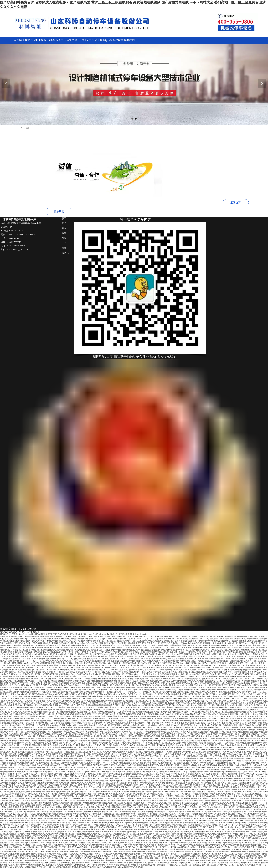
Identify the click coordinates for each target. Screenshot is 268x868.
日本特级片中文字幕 (53, 640)
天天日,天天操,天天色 (135, 822)
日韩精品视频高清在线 (123, 654)
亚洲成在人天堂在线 (236, 760)
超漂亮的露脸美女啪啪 (65, 785)
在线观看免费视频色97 (18, 640)
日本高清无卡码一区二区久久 (160, 654)
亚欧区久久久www (20, 847)
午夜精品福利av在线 (27, 804)
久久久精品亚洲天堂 (189, 727)
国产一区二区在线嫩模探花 (214, 705)
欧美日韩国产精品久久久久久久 (177, 667)
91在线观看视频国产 (147, 765)
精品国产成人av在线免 (16, 722)
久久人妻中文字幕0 (171, 773)
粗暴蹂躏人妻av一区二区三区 (38, 847)
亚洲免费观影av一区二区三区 (130, 640)
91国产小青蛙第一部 (27, 685)
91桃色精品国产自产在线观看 (45, 645)
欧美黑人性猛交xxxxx (115, 824)
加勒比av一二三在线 (76, 809)
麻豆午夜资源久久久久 (23, 858)
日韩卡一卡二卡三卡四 (147, 636)
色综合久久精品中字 (113, 671)
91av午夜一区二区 (197, 811)
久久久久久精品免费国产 (129, 738)
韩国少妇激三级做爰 (111, 676)
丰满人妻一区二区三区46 (114, 658)
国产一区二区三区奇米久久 (57, 771)
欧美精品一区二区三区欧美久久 (232, 800)
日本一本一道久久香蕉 (250, 700)
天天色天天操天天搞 (221, 809)
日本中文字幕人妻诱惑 (128, 816)
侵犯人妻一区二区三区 (206, 694)
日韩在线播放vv (165, 669)
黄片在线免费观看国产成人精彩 (21, 789)
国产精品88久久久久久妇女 (196, 656)
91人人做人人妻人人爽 (16, 813)
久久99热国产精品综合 (206, 816)
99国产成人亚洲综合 (175, 802)
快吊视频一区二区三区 (249, 831)
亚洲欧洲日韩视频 (128, 643)
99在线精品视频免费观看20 (76, 680)
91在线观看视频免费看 (200, 729)
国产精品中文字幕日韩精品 (41, 711)
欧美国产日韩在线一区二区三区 (16, 649)
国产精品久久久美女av (33, 687)
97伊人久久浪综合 (7, 742)
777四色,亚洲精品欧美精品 (177, 709)
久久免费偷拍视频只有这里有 (70, 727)
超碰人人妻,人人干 (163, 776)
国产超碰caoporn (234, 831)
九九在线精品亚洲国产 (18, 638)
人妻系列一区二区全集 (78, 676)
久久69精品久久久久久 (148, 702)
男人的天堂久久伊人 (48, 718)
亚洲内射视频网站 (170, 831)
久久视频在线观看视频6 (20, 689)
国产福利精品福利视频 (157, 705)
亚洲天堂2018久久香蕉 (111, 771)
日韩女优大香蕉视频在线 (214, 707)
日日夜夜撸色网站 (109, 649)
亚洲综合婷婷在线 (152, 722)
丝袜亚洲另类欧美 (14, 705)
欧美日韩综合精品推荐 (199, 731)
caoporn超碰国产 (147, 818)
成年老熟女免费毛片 (104, 720)
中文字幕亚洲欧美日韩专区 (30, 745)
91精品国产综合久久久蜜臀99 (206, 691)
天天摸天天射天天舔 (69, 640)
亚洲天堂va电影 (174, 685)
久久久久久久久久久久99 (238, 698)
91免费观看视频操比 (197, 776)
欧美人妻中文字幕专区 (53, 742)
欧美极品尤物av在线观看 (191, 740)
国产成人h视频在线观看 (47, 864)
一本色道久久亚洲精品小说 (200, 778)
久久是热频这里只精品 (41, 656)
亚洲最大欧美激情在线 (249, 789)
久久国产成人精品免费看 (197, 709)
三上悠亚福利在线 (242, 840)
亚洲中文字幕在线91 (260, 742)
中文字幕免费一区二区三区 (194, 687)
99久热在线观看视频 (189, 685)
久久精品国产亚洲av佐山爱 (46, 716)
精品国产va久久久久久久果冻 (124, 718)
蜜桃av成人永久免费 (92, 855)
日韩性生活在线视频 (247, 640)
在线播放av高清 (228, 811)
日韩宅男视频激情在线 (55, 638)
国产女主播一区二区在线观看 (196, 780)
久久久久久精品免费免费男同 (29, 636)
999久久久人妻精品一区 (120, 694)
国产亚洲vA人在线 (64, 716)
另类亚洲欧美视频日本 (249, 651)
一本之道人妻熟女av (70, 740)
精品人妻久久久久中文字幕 (149, 683)
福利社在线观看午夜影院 (234, 676)
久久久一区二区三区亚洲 (213, 838)
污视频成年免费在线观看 (33, 651)
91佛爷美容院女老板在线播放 (188, 718)
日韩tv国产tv (14, 665)
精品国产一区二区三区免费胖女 (108, 787)
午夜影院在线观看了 (226, 734)
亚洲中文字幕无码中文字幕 (109, 738)
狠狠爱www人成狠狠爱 (167, 751)
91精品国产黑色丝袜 (74, 789)
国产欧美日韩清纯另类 (112, 643)
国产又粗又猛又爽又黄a (91, 789)
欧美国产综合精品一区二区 (101, 780)
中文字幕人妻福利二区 (216, 842)
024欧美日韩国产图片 (28, 665)
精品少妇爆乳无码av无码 (136, 851)
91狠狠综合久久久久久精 (203, 773)
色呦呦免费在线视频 (175, 698)
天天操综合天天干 (23, 720)
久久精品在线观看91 (214, 671)
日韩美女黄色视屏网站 (53, 647)
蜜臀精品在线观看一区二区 (211, 680)
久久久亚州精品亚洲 (10, 678)
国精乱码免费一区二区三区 (113, 802)
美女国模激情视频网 (189, 860)
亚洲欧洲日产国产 (251, 636)
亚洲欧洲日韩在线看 (229, 663)
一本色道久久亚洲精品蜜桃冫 (107, 667)
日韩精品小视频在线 (17, 671)
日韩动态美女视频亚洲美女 (137, 714)
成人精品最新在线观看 (11, 660)
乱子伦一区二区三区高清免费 (65, 636)
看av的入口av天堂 (129, 716)
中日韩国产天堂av (161, 647)
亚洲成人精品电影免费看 (184, 807)
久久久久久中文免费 (131, 765)
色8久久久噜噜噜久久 (219, 643)
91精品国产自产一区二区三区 (44, 714)
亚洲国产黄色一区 (141, 678)
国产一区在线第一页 (80, 705)
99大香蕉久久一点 (133, 691)
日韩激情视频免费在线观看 (13, 651)
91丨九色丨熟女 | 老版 (219, 760)
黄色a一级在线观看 (182, 778)
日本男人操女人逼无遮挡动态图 (245, 722)
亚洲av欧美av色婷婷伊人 (190, 798)
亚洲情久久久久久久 (193, 680)
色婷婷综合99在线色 (213, 769)
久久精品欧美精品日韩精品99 (91, 853)
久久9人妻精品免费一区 (225, 767)
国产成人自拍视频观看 (119, 849)
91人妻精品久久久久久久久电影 (71, 700)
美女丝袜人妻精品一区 (56, 689)
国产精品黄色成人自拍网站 (190, 833)
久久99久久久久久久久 (14, 700)
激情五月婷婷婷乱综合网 (9, 745)
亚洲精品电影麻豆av (92, 809)
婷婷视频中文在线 (48, 765)
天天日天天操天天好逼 (220, 689)
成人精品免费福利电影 (128, 696)
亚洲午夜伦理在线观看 (78, 793)
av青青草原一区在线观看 (76, 671)
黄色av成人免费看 (162, 765)
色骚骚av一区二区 (160, 858)
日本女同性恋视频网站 (41, 862)
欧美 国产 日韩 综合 (17, 658)
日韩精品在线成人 (151, 734)
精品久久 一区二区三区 (26, 829)
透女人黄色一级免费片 (230, 640)
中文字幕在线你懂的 (30, 864)
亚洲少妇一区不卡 (9, 694)
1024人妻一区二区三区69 (121, 780)
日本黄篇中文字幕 (58, 778)
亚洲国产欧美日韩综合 (254, 855)
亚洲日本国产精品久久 (192, 663)
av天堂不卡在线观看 (63, 765)
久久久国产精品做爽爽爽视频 (164, 674)
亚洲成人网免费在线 (33, 671)
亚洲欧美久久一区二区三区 (130, 756)
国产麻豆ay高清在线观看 (59, 691)
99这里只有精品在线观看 (37, 638)
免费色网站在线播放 (242, 756)
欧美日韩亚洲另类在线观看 (32, 643)
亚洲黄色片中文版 (236, 689)
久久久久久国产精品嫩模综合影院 (26, 860)
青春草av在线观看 (129, 671)
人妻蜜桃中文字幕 (252, 702)
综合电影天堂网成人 (260, 738)
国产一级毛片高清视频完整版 (115, 687)
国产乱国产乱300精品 (28, 749)
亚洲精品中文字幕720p (251, 645)
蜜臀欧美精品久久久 (167, 731)
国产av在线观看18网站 (249, 822)
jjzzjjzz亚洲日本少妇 (141, 807)
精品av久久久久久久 (70, 842)
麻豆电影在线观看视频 (217, 645)
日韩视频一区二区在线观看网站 (110, 727)
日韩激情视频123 (177, 687)
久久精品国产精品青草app (24, 669)
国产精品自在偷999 (39, 758)
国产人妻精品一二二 (204, 855)
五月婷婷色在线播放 (119, 820)
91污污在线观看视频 (185, 689)
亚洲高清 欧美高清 (149, 680)
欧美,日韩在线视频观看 (252, 720)
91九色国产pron (33, 680)
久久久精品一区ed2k (183, 674)
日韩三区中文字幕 (110, 683)
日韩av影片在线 (147, 742)
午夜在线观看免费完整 (187, 640)
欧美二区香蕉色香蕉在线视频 (176, 645)
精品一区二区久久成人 (231, 838)
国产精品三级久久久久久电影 (97, 867)
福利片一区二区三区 (99, 747)
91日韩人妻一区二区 (256, 643)
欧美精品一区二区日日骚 (63, 804)
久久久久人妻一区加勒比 (215, 667)
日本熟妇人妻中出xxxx (74, 725)
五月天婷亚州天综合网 (53, 776)
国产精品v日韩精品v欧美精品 (215, 849)
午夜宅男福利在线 (65, 674)
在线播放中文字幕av (214, 751)
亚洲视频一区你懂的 (63, 709)
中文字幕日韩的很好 (37, 824)
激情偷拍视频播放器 (95, 680)
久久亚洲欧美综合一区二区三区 (48, 762)
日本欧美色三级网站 (186, 683)
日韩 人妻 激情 (248, 671)
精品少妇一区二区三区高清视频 (103, 674)
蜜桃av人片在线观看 (93, 862)
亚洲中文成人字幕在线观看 (256, 780)
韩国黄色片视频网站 (184, 751)
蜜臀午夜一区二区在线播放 (222, 683)
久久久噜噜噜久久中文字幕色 (92, 698)
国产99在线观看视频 (246, 680)
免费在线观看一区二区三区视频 (37, 798)
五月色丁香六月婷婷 (232, 745)
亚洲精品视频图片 (14, 718)
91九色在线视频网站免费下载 (134, 727)
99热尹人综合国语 (230, 738)
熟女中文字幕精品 (208, 822)
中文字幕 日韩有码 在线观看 (246, 807)
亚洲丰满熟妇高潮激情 (146, 696)
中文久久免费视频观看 (98, 840)
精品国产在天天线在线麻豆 (239, 649)
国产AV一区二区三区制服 (211, 663)
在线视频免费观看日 (229, 709)
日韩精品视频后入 (138, 780)
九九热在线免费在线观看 (93, 643)
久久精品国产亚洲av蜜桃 (46, 785)
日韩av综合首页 (42, 683)
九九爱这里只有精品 (231, 776)
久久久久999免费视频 (180, 638)
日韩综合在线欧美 (98, 864)
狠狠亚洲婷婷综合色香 (128, 782)
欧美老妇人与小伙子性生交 (58, 658)
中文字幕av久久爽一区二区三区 (116, 734)
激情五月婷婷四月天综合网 (143, 762)
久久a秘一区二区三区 (153, 700)
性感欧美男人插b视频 (219, 698)
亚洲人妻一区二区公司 (43, 669)
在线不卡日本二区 (223, 785)
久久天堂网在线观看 (210, 765)
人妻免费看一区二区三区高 (138, 720)
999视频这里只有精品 (158, 698)
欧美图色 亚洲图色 (145, 811)
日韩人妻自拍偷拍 (210, 647)
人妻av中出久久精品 (148, 725)
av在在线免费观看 (81, 833)
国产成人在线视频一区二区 (149, 669)
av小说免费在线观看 (230, 680)
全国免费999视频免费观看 (78, 702)
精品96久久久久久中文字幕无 (112, 689)
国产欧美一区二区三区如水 (52, 687)
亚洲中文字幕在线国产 (9, 782)
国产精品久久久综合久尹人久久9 (252, 849)
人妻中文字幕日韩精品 (159, 849)
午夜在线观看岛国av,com (38, 822)
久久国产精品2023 (233, 651)
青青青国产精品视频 (27, 676)
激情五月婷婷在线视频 (135, 804)
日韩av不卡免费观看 (136, 734)
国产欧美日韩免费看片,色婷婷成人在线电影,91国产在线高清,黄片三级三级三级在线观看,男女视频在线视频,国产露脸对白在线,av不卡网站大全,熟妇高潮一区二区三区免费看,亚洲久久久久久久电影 (73, 634)
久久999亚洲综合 (163, 680)
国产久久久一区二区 (77, 678)
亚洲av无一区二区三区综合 (87, 636)
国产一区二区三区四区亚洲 (63, 796)
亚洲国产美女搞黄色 (58, 663)
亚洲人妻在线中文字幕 (217, 780)
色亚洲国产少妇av (163, 658)
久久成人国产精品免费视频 (163, 771)
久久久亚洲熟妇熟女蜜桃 (149, 738)
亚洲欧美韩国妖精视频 (185, 691)
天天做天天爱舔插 (119, 851)
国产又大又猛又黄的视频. (170, 798)
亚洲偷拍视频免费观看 (27, 678)
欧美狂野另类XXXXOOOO (85, 720)
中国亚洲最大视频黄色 (93, 729)
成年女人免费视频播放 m (164, 762)
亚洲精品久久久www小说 (134, 798)
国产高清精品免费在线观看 (105, 711)
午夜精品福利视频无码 (39, 689)
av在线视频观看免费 (251, 762)
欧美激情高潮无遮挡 (38, 731)
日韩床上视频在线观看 (80, 734)
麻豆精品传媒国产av (107, 645)
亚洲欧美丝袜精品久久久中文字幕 (52, 736)
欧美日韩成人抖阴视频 (50, 700)
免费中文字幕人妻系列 (238, 809)
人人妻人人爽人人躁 (140, 855)
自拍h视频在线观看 (114, 660)
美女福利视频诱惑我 (73, 736)
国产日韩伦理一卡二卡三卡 (171, 793)
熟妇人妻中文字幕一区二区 (133, 740)
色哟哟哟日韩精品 (37, 831)
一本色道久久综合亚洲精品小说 (250, 727)
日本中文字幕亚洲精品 (25, 645)
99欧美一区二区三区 (221, 773)
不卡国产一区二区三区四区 (167, 800)
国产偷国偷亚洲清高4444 (184, 836)
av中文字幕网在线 (169, 707)
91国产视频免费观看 (197, 738)
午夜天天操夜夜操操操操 (131, 742)
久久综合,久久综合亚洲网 (68, 745)
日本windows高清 (108, 762)
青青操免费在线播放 (130, 811)
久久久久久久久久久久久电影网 (252, 678)
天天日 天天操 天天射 (28, 785)
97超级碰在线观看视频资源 (62, 813)
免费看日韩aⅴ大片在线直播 (223, 756)
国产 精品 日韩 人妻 (125, 651)
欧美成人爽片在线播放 (96, 798)
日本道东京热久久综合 (132, 800)
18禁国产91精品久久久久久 (129, 729)
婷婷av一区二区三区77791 (146, 776)
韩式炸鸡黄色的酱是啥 (9, 683)
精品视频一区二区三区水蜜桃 (127, 636)
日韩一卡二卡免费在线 (206, 851)
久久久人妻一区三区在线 (232, 671)
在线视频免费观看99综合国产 (40, 778)
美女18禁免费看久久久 (9, 769)
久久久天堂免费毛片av (244, 691)
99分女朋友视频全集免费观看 (57, 809)
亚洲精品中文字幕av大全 (180, 643)
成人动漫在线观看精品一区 (17, 796)
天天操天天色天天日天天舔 (80, 780)
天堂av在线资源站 (144, 816)
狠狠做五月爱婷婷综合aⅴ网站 (75, 687)
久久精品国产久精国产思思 (182, 742)
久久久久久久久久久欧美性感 (212, 736)
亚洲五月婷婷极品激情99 (176, 705)
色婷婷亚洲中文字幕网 (49, 836)
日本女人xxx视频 (251, 696)
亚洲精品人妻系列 (251, 751)
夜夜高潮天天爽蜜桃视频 (172, 824)
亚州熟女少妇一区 (164, 760)
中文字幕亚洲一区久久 (26, 756)
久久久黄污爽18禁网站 (67, 782)
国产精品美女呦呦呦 (130, 860)
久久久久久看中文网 (142, 753)
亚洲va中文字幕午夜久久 (241, 824)
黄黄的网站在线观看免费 (35, 760)
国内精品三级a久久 (217, 636)
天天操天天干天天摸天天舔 (43, 667)
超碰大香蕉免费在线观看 (235, 702)
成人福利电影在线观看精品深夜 (31, 647)
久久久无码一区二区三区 (38, 773)
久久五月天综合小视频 (220, 649)
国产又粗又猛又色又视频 (91, 689)
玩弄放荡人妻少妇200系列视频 (245, 862)
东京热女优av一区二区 (27, 816)
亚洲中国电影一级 (216, 771)
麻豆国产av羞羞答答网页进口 (111, 800)
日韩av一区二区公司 (22, 731)
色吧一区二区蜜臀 (180, 771)
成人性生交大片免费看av (201, 649)
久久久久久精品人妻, (170, 756)
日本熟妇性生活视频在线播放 (209, 727)
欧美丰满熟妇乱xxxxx (33, 840)
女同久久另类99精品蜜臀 (154, 645)
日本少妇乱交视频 (159, 747)
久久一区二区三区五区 (44, 676)
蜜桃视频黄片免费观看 (166, 702)
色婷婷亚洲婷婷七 (31, 698)
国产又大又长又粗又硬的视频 (230, 685)
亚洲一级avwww (258, 776)
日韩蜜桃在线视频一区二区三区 (130, 760)
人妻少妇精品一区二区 (77, 656)
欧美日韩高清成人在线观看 (92, 683)
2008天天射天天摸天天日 (85, 694)
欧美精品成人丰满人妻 (31, 836)
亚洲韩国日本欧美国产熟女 (251, 844)
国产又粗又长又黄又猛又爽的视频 (52, 680)
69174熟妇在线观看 (91, 860)
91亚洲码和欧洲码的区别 (235, 731)
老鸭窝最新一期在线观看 (175, 782)
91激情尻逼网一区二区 (150, 691)
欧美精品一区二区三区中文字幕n (79, 663)
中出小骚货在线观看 (8, 780)
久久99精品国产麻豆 (223, 694)
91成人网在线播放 (113, 663)
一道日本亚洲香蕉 (42, 725)
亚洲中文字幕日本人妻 (174, 844)
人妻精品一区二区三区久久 (238, 643)
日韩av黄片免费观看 (61, 676)
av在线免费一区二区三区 (235, 667)
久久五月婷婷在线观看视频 (88, 718)
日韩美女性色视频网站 (198, 813)
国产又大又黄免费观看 (182, 729)
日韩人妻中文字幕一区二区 (207, 678)
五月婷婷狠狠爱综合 (51, 818)
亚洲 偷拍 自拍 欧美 (110, 729)
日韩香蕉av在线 (56, 740)
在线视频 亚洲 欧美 (171, 640)
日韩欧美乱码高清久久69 (254, 800)
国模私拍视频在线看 (83, 696)
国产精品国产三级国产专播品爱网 (88, 762)
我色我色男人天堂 (214, 742)
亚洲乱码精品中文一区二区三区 (62, 833)
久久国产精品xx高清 (171, 809)
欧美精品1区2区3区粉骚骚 (200, 643)
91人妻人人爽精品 (161, 685)
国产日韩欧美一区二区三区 (153, 694)
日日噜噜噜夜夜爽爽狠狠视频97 (181, 787)
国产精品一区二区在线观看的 (51, 860)
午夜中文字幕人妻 (32, 827)
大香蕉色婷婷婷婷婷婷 (39, 729)
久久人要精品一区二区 (213, 638)
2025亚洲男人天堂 (192, 782)
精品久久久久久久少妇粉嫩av (199, 760)
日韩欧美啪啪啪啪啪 (151, 731)
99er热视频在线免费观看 (93, 700)
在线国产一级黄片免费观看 (123, 705)
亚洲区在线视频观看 (96, 811)
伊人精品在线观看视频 (197, 671)
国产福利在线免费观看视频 (154, 736)
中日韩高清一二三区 (230, 820)
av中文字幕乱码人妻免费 (42, 753)
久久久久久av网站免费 (60, 678)
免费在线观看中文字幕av (98, 702)
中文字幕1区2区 (111, 656)
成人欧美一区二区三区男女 (199, 636)
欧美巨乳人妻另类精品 (202, 654)
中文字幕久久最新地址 (258, 840)
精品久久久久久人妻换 (194, 705)
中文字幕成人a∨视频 (126, 678)
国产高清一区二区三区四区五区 (116, 698)
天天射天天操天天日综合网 (234, 656)
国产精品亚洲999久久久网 (221, 824)
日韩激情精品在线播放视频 (89, 740)
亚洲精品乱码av (190, 678)
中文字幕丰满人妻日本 (101, 714)
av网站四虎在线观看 (242, 674)
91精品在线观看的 (127, 789)
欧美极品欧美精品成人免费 (175, 656)
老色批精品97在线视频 (250, 685)
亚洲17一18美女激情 (25, 667)
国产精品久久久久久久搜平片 (19, 711)
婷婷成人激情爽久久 (25, 769)
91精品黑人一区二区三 (200, 674)
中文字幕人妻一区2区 (106, 685)
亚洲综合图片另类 (146, 729)
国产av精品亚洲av (251, 656)
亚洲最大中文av (130, 665)
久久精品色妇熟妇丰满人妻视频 (178, 745)
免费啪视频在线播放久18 (190, 722)
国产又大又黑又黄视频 (179, 671)
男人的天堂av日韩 (188, 793)
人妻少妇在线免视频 (35, 818)
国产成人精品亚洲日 (107, 647)
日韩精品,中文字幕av (203, 824)
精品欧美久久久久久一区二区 (126, 685)
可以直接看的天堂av (126, 753)
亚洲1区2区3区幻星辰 (150, 836)
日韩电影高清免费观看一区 (66, 718)
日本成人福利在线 (75, 685)
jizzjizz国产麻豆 (234, 818)
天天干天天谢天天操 (234, 729)
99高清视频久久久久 (22, 729)
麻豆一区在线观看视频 (71, 647)
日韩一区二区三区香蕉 (103, 769)
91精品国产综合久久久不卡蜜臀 (206, 734)
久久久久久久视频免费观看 (88, 844)
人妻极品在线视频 (138, 722)
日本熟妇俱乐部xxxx (46, 694)
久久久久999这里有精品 (117, 840)
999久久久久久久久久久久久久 (57, 660)
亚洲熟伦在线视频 (99, 663)
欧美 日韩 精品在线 (124, 758)
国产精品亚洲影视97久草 (243, 769)
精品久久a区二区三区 (27, 787)
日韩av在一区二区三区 (154, 727)
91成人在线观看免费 (175, 838)
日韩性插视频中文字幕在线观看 (209, 640)
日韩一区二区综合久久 (203, 807)
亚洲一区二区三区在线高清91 (150, 860)
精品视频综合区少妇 (192, 802)
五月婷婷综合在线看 (161, 787)
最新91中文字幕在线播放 (112, 700)
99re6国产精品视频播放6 (108, 776)
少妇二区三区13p (181, 636)
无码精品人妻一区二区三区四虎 (187, 665)
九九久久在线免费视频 (203, 683)
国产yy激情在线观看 (250, 669)
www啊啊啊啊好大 (137, 645)
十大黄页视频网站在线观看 (200, 696)
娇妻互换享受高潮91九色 (75, 729)
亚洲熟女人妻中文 (21, 800)
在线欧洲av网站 (98, 696)
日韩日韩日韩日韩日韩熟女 (94, 742)
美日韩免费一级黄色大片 (232, 638)
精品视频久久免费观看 (112, 731)
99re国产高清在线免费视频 (159, 789)
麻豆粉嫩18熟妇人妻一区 (253, 747)
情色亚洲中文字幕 (222, 762)
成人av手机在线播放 (181, 696)
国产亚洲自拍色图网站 (235, 660)
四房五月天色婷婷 (207, 722)
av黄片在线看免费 (70, 776)
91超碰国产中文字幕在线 (87, 640)
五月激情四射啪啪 (81, 811)
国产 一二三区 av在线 (144, 671)
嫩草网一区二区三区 (95, 687)
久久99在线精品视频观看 (155, 667)
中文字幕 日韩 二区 (29, 705)
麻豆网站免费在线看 (226, 765)
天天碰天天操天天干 (36, 702)
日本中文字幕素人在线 (57, 683)
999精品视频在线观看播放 (169, 660)
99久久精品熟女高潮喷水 (16, 747)
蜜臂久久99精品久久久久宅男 (155, 822)
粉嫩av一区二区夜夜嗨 (154, 831)
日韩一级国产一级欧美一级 (131, 680)
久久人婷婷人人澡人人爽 (12, 849)
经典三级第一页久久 (21, 663)
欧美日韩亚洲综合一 (226, 847)
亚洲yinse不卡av (26, 660)
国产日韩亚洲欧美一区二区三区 (53, 671)
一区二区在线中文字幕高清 (159, 720)
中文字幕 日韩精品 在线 (179, 658)
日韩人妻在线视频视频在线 (63, 669)
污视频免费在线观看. (55, 758)
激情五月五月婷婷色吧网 (247, 709)
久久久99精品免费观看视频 (144, 649)
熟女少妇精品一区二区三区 (89, 645)
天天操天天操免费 (156, 809)
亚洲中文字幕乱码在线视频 (249, 687)
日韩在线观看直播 (65, 836)
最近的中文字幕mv (105, 718)
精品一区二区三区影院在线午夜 (255, 740)
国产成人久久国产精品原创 (23, 654)
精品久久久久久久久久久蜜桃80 (84, 807)
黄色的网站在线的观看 (240, 711)
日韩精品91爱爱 (47, 636)
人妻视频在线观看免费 (131, 725)
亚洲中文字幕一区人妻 (106, 636)
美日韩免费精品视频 (197, 667)
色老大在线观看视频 (109, 678)
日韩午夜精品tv (150, 658)
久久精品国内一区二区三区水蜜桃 (166, 758)
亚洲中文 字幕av (245, 776)
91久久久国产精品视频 (32, 700)
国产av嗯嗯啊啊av (38, 791)
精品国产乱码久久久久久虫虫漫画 (224, 654)
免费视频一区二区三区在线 (198, 645)
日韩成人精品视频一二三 (203, 756)
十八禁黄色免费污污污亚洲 (225, 851)
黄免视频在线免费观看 (81, 813)
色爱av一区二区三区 (127, 749)
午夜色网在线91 (99, 827)
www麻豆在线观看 (163, 725)
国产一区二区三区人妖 (89, 738)
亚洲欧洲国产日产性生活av (55, 760)
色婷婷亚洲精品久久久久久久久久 (160, 714)
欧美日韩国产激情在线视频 (255, 667)
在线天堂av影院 (116, 740)
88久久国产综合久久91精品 (253, 729)
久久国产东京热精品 (76, 649)
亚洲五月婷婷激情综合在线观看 (106, 796)
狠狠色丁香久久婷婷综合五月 (36, 658)
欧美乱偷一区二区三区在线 (143, 651)
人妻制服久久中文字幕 (75, 773)
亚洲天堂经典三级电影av (45, 829)
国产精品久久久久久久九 (210, 740)
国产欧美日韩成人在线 (59, 656)
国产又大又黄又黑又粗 (36, 640)
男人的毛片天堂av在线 (8, 636)
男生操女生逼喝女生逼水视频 (48, 665)
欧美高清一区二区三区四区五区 (183, 820)
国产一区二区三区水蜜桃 (41, 851)
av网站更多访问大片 (146, 685)
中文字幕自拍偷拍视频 (125, 649)
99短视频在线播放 (244, 738)
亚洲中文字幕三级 (21, 742)
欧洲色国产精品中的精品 (98, 765)
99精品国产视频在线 (93, 678)
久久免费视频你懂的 (64, 864)
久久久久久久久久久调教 (202, 714)
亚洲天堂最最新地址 (92, 800)
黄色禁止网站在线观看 (43, 780)
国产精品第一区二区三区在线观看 (221, 840)
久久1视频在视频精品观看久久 (171, 663)
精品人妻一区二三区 (58, 847)
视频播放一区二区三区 (16, 767)
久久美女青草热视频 (125, 829)
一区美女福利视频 (256, 714)
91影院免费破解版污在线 (71, 698)
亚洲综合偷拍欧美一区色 (150, 778)
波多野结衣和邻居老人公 (139, 827)
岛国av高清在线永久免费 (95, 656)
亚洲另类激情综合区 (67, 696)
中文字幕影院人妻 (186, 660)
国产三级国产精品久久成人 (69, 853)
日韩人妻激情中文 (123, 645)
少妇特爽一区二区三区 (145, 665)
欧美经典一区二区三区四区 (19, 802)
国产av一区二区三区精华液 (73, 855)
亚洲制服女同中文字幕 (53, 842)
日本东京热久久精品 (209, 833)
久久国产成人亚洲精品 (93, 649)
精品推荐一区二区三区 (96, 658)
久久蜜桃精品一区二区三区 (30, 674)
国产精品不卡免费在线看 (104, 722)
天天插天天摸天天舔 (95, 676)
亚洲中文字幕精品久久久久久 (110, 860)
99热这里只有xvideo (257, 802)
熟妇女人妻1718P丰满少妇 (201, 749)
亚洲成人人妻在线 (125, 855)
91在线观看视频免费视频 (31, 696)
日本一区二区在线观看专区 (142, 847)
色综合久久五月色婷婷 (214, 776)
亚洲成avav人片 (178, 669)
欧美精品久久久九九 (198, 745)
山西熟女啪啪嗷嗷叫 (199, 702)
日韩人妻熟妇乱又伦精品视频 (117, 827)
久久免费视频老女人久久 (241, 658)
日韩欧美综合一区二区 (82, 804)
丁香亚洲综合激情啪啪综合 (22, 727)
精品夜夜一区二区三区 (175, 678)
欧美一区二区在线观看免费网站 (128, 647)
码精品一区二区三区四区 (257, 833)
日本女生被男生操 (133, 778)
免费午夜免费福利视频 (41, 740)
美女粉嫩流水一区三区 (162, 811)
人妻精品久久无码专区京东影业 (162, 807)
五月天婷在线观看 (147, 820)
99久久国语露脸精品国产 (25, 762)
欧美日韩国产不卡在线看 (74, 643)
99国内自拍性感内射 (141, 829)
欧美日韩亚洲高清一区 (179, 651)
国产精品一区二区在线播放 (39, 649)
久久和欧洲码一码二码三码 (216, 716)
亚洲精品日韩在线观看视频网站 (99, 851)
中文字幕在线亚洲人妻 (49, 674)
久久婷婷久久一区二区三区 (132, 731)
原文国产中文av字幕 (215, 656)
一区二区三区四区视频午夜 (253, 707)
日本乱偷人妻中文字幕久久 (60, 798)
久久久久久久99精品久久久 (131, 707)
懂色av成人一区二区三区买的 (108, 640)
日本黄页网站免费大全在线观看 (87, 756)
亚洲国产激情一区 (183, 749)
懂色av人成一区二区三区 (241, 793)
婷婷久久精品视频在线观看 (153, 640)
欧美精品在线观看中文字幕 (94, 691)
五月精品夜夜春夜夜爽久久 (151, 756)
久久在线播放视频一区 (165, 636)
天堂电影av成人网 (167, 778)
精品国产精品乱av (232, 725)
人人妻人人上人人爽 (234, 645)
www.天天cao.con (192, 789)
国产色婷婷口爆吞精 (175, 767)
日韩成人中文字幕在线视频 (172, 700)
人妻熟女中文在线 (186, 773)
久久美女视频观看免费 (243, 765)
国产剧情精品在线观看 (85, 849)
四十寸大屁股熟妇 (131, 689)
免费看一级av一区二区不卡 (209, 789)
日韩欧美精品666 (97, 813)
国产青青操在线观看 (35, 838)
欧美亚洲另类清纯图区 (90, 651)
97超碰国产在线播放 (205, 809)
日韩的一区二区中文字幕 (94, 638)
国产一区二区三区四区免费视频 (104, 785)
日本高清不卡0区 (17, 687)
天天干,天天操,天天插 (144, 643)
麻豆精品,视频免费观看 (52, 651)
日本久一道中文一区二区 (71, 651)
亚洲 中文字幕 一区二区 (182, 649)
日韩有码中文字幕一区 (75, 753)
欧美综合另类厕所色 (131, 702)
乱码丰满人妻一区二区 (26, 683)
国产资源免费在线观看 (164, 696)
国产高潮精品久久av (250, 804)
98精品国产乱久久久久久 (209, 718)
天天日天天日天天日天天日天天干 (132, 667)
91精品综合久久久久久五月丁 (37, 811)
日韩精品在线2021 (190, 851)
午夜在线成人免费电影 (252, 689)
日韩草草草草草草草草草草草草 (100, 705)
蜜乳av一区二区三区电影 (125, 674)
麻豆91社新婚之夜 (81, 669)
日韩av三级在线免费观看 (94, 822)
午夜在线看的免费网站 (125, 785)
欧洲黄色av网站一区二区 (247, 736)
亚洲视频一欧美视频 (92, 753)
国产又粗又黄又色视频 (246, 665)
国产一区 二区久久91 (217, 651)
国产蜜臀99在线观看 (159, 816)
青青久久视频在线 (257, 674)
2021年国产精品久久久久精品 (232, 747)
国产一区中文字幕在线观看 (242, 694)
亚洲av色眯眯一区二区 (30, 736)
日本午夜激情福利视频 (97, 669)
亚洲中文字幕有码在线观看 (139, 849)
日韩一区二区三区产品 (161, 643)
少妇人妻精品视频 (18, 798)
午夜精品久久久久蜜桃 (225, 802)
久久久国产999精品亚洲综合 (194, 700)
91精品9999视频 (240, 767)
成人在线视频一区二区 (216, 725)
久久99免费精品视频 (203, 820)
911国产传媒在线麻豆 (102, 849)
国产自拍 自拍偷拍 (245, 778)
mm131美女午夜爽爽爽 (60, 851)
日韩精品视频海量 (189, 855)
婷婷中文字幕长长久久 (144, 674)
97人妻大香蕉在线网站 (194, 647)
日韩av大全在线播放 (219, 714)
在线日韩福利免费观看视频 (67, 645)
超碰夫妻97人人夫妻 (112, 707)
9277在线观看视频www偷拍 (167, 689)
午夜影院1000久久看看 (168, 718)
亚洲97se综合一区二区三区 (164, 665)
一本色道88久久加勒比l (126, 776)
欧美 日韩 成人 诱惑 (183, 731)
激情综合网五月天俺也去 (234, 636)
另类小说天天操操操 (140, 654)
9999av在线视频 (165, 638)
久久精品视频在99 (218, 778)
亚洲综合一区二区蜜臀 (103, 745)
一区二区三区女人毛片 (55, 858)
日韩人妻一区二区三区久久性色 (222, 674)
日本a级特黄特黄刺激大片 (67, 747)
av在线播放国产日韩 (144, 813)
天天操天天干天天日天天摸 (73, 742)
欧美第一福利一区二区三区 (248, 663)
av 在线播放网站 (232, 778)
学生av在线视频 (36, 720)
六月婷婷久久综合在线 (83, 785)
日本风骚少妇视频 (68, 720)
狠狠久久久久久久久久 (188, 809)
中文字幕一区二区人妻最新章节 (120, 747)
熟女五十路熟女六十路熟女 (68, 791)
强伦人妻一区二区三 (142, 656)
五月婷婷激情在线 (93, 665)
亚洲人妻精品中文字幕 (164, 649)
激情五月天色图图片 (181, 716)
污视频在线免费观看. (230, 687)
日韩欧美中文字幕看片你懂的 (169, 796)
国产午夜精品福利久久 (176, 747)
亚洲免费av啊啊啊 (186, 756)
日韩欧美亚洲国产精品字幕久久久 (242, 773)
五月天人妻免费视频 (128, 771)
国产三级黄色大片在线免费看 (251, 725)
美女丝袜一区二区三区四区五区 (71, 818)
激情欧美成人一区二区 (216, 702)
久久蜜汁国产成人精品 (115, 669)
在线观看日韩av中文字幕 (247, 654)
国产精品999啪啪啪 (33, 747)
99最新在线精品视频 (74, 683)
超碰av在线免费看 (141, 705)
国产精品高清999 (51, 853)
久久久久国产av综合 (234, 716)
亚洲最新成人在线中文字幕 (165, 749)
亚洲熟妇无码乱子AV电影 (74, 638)
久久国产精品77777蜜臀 (108, 760)
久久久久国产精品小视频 (84, 796)
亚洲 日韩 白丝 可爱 (112, 696)
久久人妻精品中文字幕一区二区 (68, 654)
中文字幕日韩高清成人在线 (117, 773)
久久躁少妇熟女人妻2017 (42, 793)
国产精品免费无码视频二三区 (147, 718)
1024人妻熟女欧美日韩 (78, 658)
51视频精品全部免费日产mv (115, 691)
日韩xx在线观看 (33, 796)
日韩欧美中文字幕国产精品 (53, 643)
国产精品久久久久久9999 (62, 734)
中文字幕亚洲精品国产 (180, 711)
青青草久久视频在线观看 (17, 776)
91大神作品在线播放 (33, 767)
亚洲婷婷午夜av (260, 680)
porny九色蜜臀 (221, 758)
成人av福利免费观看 (57, 725)
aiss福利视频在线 (52, 727)
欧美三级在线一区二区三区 (238, 714)
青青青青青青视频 (20, 809)
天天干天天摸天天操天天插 (216, 700)
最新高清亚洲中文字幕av (31, 738)
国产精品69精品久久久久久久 (220, 658)
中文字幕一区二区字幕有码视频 (64, 749)
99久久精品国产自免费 (229, 727)
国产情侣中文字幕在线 (60, 793)
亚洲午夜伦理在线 (42, 685)
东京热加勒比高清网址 (95, 731)
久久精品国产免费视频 (60, 780)
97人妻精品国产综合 (162, 651)
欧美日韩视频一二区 (90, 727)
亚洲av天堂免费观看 (232, 771)
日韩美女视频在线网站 (57, 773)
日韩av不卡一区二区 (218, 696)
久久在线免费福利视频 (157, 678)
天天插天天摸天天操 (152, 740)
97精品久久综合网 (261, 671)
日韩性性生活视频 (247, 838)
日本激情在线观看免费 (211, 747)
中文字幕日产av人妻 (152, 798)
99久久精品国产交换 (247, 647)
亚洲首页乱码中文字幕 (108, 651)
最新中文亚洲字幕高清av (199, 658)
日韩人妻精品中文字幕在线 (228, 647)
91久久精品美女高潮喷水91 (229, 678)
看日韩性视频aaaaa (48, 709)
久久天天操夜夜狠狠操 (50, 696)
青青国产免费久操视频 (49, 745)
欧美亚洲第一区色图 (142, 785)
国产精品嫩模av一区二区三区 (134, 700)
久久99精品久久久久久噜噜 (196, 676)
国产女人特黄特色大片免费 (148, 660)
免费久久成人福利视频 (59, 649)
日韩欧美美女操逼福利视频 (137, 745)
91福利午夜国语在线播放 (175, 676)
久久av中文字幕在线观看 (205, 762)
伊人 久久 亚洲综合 (44, 678)
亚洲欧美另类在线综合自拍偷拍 (138, 687)
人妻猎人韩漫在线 (219, 660)
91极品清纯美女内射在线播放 (77, 847)
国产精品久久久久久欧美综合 (29, 765)
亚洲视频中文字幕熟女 (167, 691)
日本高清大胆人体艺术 (233, 829)
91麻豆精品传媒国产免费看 (64, 694)
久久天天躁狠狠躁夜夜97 (118, 833)
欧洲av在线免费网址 (36, 742)
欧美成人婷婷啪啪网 (171, 694)
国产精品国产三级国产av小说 (211, 798)
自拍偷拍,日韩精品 (23, 734)
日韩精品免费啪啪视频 (37, 800)
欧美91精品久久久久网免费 (221, 793)
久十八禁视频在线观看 (203, 660)
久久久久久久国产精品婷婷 (73, 800)
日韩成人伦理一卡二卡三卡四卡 (98, 778)
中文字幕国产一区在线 (184, 734)
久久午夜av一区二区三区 (254, 660)
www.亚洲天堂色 (227, 742)
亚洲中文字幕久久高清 (215, 676)
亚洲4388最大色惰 (158, 782)
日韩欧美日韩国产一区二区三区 (57, 824)
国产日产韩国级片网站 (87, 667)
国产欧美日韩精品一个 (190, 847)
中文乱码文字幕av (147, 647)
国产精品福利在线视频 (162, 840)
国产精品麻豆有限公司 (142, 842)
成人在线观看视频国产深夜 (28, 751)
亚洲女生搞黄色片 (157, 656)
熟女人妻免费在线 (230, 665)
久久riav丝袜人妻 (200, 725)
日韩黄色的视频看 (78, 716)
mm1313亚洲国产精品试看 (199, 711)
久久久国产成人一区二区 (134, 658)
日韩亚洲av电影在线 (175, 849)
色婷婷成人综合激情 (135, 862)
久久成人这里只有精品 (13, 696)
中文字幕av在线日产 (90, 685)
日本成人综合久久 (10, 758)
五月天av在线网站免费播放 (108, 816)
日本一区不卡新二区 (181, 738)
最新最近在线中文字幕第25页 (50, 698)
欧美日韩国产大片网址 (109, 753)
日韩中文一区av (227, 769)
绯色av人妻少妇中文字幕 (233, 720)
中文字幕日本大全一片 (214, 738)
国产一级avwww (39, 727)
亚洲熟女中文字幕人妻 (23, 656)
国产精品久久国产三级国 (76, 778)
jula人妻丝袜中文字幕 (98, 709)
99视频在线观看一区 (14, 643)
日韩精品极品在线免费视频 (91, 654)
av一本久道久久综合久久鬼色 (156, 802)
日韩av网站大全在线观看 (254, 760)
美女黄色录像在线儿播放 (65, 829)
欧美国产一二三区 (216, 827)
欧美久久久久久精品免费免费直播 (86, 836)
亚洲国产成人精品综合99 (130, 663)
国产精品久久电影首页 (242, 683)
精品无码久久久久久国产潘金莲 (94, 736)
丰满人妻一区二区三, (196, 638)
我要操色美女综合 (175, 858)
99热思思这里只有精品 (58, 685)
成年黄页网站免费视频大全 (111, 716)
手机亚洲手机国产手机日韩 (18, 773)
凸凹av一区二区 (39, 660)
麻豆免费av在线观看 (44, 749)
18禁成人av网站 (11, 667)
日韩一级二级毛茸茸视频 (22, 753)
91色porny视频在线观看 (200, 720)
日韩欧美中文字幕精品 (65, 707)
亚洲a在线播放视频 (11, 787)
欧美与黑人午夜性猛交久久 (70, 738)
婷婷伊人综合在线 (116, 765)
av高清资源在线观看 (91, 858)
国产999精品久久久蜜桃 (234, 705)
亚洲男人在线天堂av (183, 702)
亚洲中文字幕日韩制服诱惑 (39, 663)
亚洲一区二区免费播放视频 (62, 711)
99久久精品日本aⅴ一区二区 (134, 638)
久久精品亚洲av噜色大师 (150, 663)
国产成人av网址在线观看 (14, 698)
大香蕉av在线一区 (199, 742)
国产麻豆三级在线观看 (192, 767)
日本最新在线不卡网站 (50, 738)
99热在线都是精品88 (250, 638)
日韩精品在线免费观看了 (110, 789)
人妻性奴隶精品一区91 (144, 787)
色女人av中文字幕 (214, 709)
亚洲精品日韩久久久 (86, 745)
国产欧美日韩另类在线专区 (198, 651)
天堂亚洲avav (80, 665)
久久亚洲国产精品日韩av (113, 638)
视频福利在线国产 (203, 793)
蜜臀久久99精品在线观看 (230, 844)
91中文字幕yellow (174, 847)
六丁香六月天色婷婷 (126, 656)
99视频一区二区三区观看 (145, 749)
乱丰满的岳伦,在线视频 (173, 736)
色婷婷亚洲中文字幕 (130, 660)
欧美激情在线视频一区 (112, 680)
